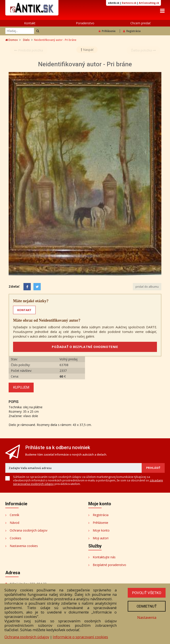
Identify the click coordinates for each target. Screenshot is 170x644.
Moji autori (101, 538)
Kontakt (30, 23)
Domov (12, 40)
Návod (14, 523)
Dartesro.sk (129, 3)
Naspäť (87, 50)
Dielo (26, 40)
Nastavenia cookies (24, 546)
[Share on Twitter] (37, 287)
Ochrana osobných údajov (29, 530)
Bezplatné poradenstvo (109, 565)
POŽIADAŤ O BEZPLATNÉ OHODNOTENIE (85, 347)
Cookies (15, 538)
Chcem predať (140, 23)
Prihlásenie (107, 31)
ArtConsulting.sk (149, 3)
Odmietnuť (146, 606)
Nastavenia (146, 617)
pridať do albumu (147, 287)
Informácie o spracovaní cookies (80, 637)
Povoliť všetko (146, 593)
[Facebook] (27, 287)
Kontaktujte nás (104, 557)
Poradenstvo (85, 23)
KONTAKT (24, 310)
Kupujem (21, 387)
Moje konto (101, 530)
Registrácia (132, 31)
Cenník (14, 515)
